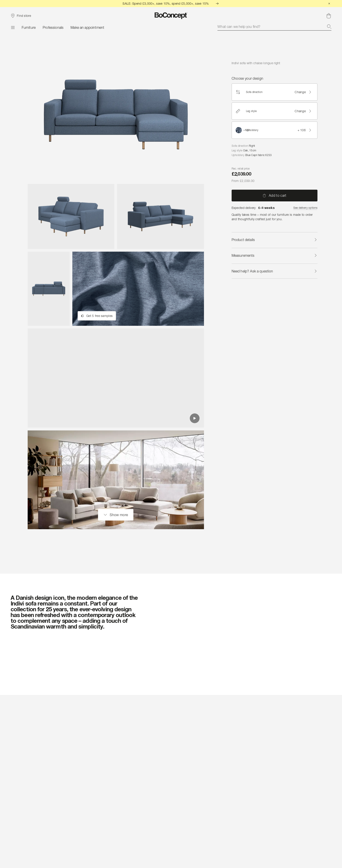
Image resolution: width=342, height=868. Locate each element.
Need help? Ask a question (275, 271)
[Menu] (13, 27)
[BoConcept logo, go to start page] (171, 16)
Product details (275, 240)
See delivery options (305, 208)
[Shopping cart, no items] (329, 16)
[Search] (329, 27)
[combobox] (274, 27)
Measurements (275, 255)
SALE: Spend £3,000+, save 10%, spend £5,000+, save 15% (171, 3)
